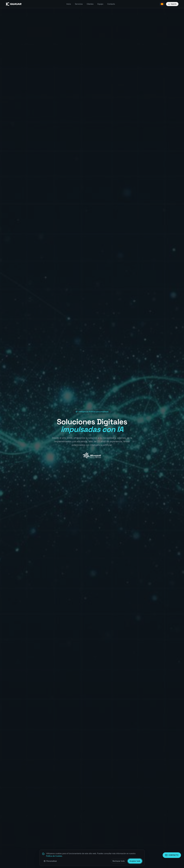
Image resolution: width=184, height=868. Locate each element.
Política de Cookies (54, 856)
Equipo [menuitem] (100, 4)
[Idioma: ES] (162, 4)
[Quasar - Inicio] (14, 4)
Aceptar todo (135, 861)
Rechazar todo (119, 861)
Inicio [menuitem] (69, 4)
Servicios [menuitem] (79, 4)
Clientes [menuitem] (90, 4)
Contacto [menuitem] (111, 4)
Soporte (172, 4)
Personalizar (50, 861)
